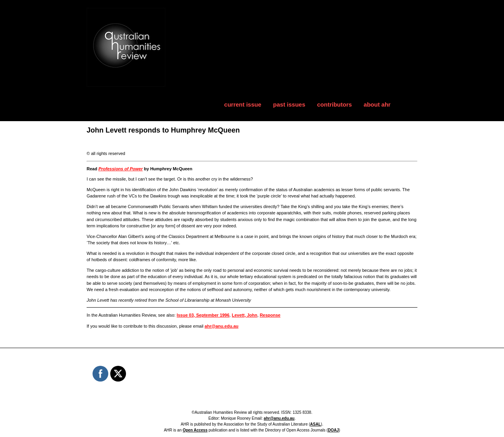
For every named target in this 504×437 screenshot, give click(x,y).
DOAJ (334, 430)
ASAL (316, 424)
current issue (243, 104)
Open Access (195, 430)
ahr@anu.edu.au (222, 326)
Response (270, 315)
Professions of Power (120, 169)
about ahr (377, 104)
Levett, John (245, 315)
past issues (289, 104)
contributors (334, 104)
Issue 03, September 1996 (203, 315)
